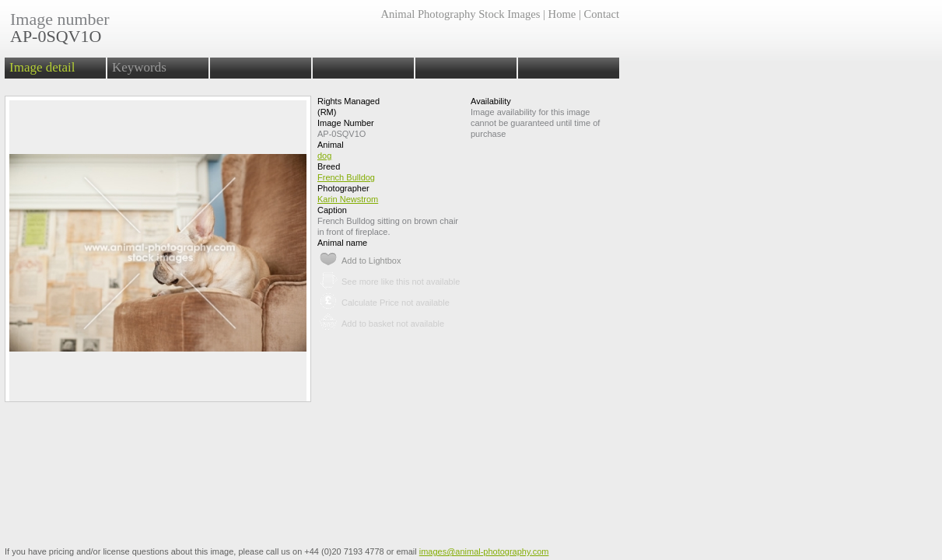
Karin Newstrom (348, 199)
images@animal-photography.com (484, 551)
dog (324, 156)
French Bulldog (346, 177)
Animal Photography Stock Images (460, 14)
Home (562, 14)
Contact (602, 14)
